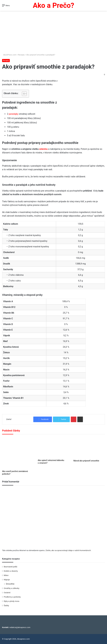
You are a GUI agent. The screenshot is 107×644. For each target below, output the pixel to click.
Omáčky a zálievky (11, 588)
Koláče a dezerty (11, 571)
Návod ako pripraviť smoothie (86, 461)
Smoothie (10, 584)
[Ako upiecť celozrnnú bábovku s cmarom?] (53, 447)
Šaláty (6, 605)
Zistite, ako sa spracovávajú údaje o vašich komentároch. (68, 550)
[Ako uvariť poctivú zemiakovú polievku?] (18, 453)
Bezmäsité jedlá (10, 567)
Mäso (6, 575)
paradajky (14, 114)
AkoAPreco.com (9, 55)
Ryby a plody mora (11, 601)
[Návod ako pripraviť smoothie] (89, 448)
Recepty (21, 55)
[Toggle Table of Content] (23, 94)
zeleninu (43, 149)
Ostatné (7, 593)
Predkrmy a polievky (12, 597)
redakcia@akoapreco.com (20, 627)
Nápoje (7, 580)
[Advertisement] (53, 32)
